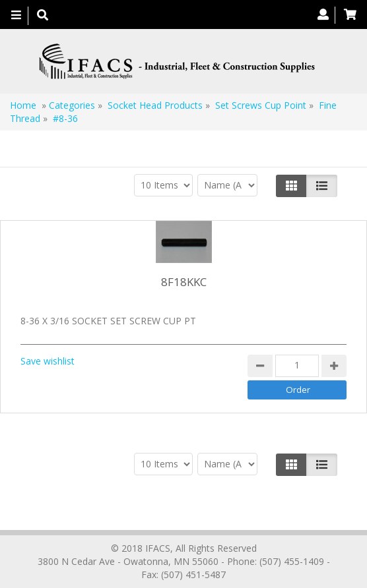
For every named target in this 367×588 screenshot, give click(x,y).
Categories (72, 105)
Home (23, 105)
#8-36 (65, 118)
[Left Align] (291, 186)
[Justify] (322, 186)
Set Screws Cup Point (261, 105)
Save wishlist (48, 361)
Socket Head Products (155, 105)
